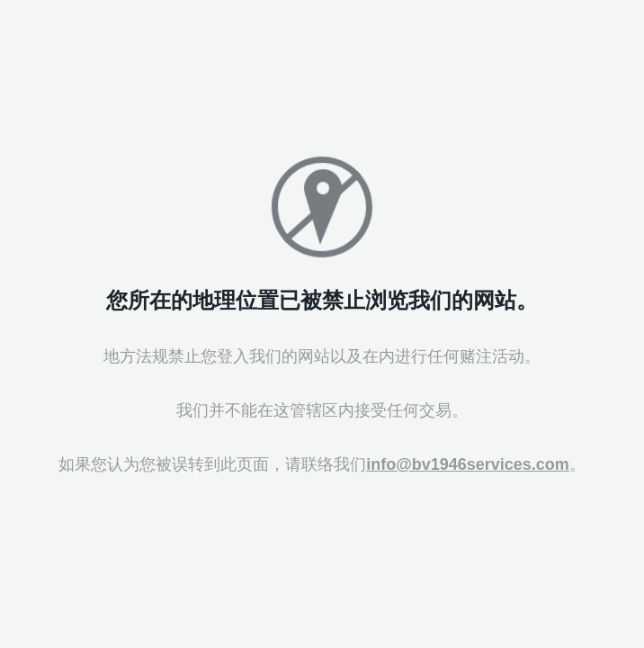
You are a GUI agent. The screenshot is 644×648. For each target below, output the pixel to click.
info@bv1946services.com (468, 464)
